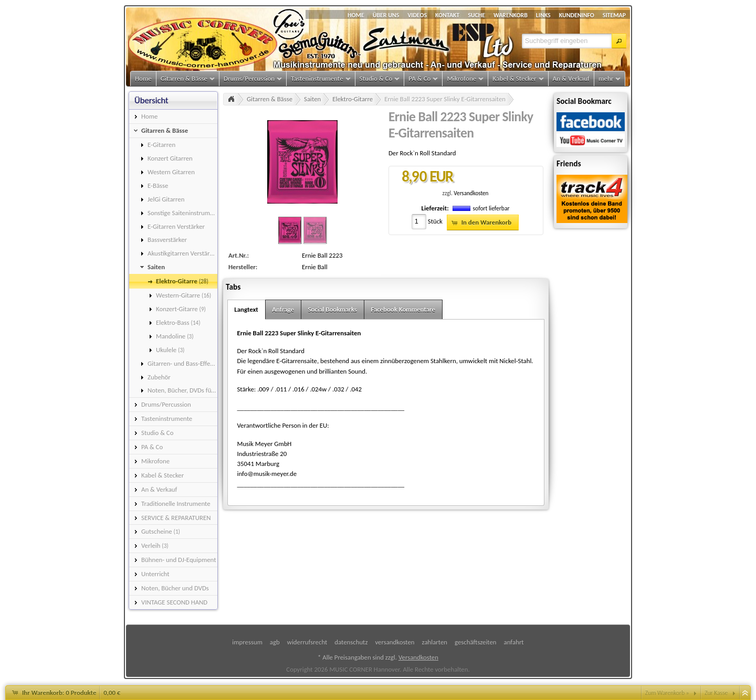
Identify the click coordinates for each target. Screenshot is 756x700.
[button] (619, 41)
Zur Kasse (716, 693)
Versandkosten (471, 193)
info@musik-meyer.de (267, 474)
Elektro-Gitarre (353, 99)
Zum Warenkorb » (667, 693)
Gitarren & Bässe (270, 99)
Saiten (312, 99)
